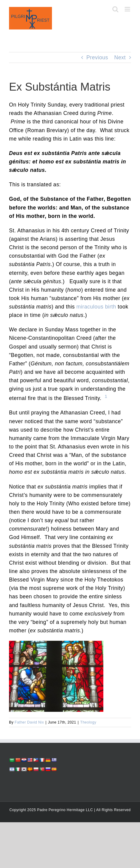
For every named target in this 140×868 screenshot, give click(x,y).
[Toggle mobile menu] (128, 9)
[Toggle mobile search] (116, 9)
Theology (88, 722)
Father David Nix (29, 722)
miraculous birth (96, 307)
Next (120, 57)
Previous (97, 57)
